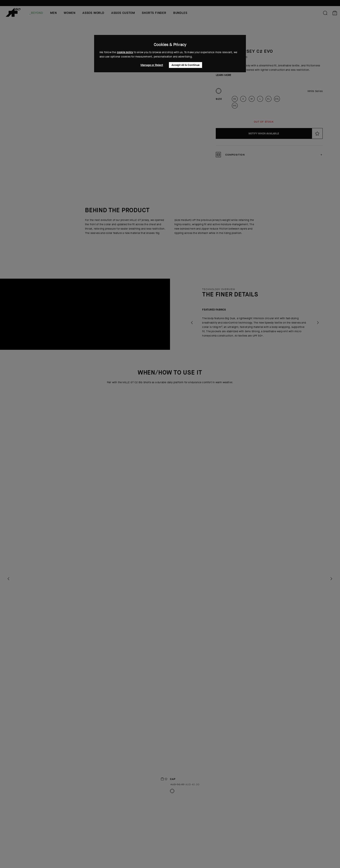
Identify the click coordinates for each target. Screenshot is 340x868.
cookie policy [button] (125, 52)
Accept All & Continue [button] (186, 65)
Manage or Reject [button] (152, 65)
